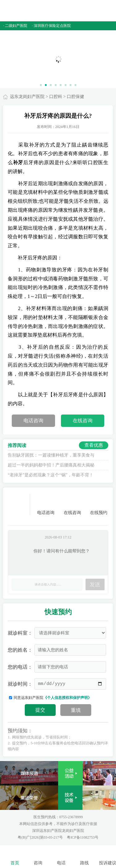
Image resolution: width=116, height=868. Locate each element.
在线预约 (99, 504)
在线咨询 (83, 421)
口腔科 (56, 97)
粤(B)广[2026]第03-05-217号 (41, 837)
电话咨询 (33, 421)
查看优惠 (94, 445)
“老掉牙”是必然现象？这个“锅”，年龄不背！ (51, 475)
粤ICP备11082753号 (83, 837)
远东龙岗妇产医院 (27, 97)
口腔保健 (75, 97)
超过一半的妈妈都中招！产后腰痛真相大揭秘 (51, 465)
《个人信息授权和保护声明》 (67, 698)
